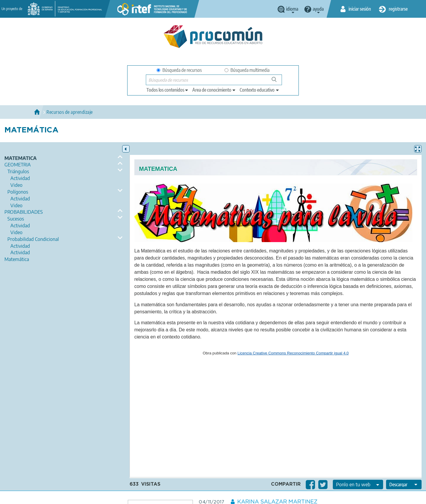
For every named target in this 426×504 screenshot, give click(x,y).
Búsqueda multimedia (247, 70)
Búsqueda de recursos (179, 70)
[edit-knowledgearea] (214, 90)
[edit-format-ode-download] (404, 484)
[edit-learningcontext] (260, 90)
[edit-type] (168, 90)
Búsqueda (277, 82)
